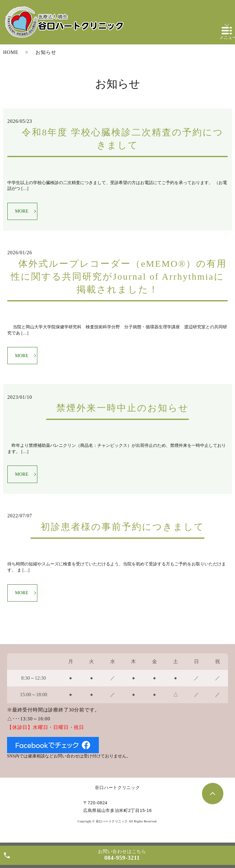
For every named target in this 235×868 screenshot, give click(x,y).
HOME (11, 52)
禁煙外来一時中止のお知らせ (117, 410)
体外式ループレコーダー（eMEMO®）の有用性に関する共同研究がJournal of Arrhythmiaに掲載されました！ (117, 278)
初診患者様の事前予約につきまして (117, 530)
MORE (23, 211)
